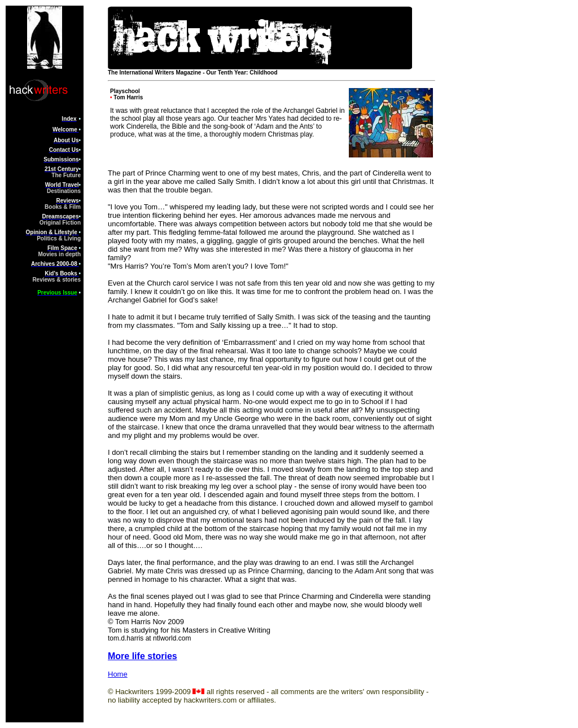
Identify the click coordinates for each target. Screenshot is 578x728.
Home (118, 674)
